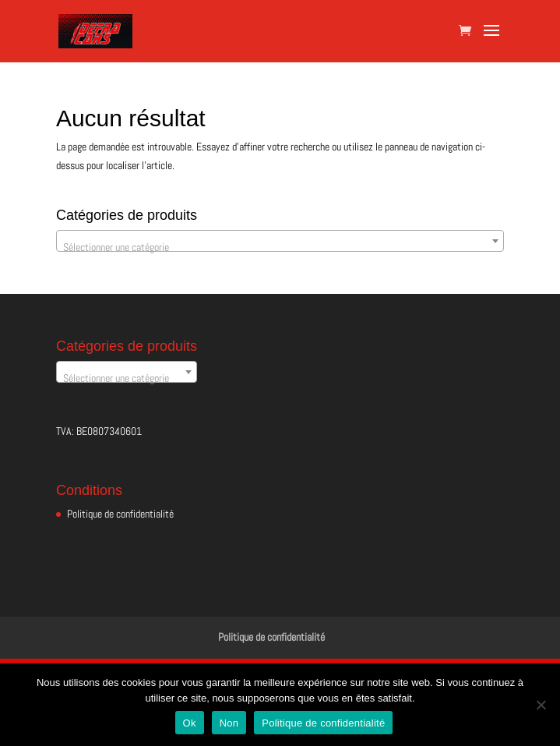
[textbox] (280, 247)
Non (229, 723)
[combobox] (280, 241)
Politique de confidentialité (120, 514)
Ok (190, 723)
